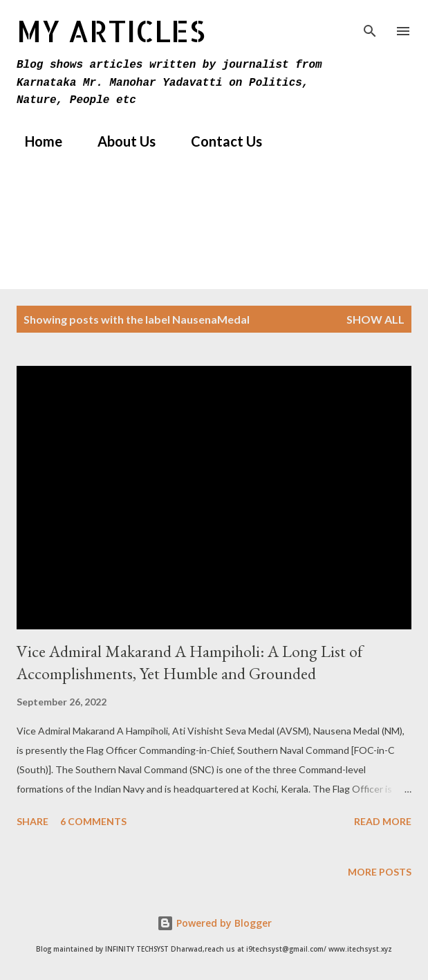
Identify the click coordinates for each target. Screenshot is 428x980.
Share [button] (32, 821)
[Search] (370, 25)
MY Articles (111, 31)
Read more (383, 821)
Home (35, 141)
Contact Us (218, 141)
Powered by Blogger (214, 923)
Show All (375, 319)
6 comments (93, 821)
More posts (380, 872)
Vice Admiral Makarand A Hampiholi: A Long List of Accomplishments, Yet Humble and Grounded (190, 662)
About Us (118, 141)
